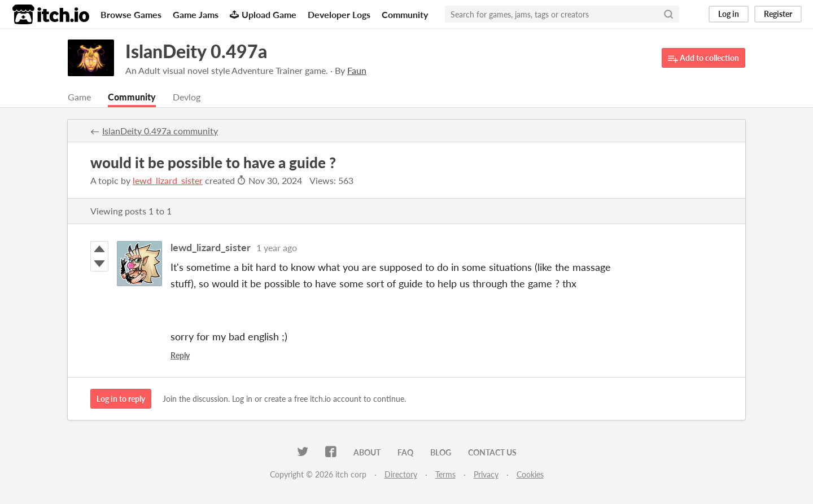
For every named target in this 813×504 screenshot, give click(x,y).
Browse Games (131, 14)
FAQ (405, 452)
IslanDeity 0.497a (196, 51)
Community (405, 14)
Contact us (492, 452)
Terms (445, 474)
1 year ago (277, 247)
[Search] (668, 14)
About (367, 452)
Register (778, 14)
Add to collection (703, 58)
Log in (729, 14)
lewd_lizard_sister (168, 180)
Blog (441, 452)
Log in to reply (121, 399)
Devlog (187, 97)
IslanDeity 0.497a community (160, 131)
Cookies (530, 474)
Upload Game (263, 14)
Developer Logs (339, 14)
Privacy (486, 474)
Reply (180, 355)
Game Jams (196, 14)
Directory (401, 474)
